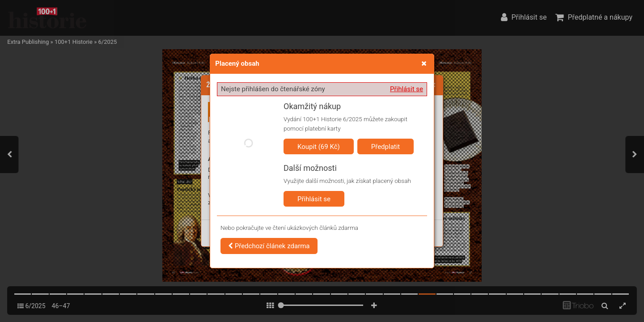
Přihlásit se (407, 89)
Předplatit (386, 147)
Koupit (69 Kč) (319, 147)
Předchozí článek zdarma (269, 246)
